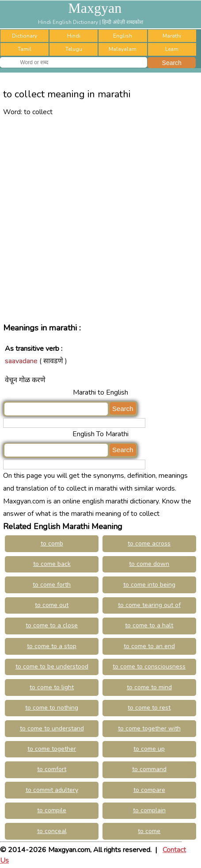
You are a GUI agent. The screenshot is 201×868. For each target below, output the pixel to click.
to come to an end (149, 646)
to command (149, 769)
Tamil (25, 49)
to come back (52, 564)
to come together (52, 749)
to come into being (149, 585)
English (123, 36)
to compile (52, 810)
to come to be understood (52, 666)
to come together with (149, 728)
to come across (149, 543)
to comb (52, 543)
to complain (149, 810)
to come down (149, 564)
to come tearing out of (149, 605)
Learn (172, 49)
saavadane (21, 361)
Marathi (172, 36)
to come (149, 831)
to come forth (52, 585)
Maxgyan (95, 8)
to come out (52, 605)
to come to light (52, 687)
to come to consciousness (149, 666)
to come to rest (149, 708)
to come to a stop (52, 646)
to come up (149, 749)
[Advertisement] (100, 219)
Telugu (74, 49)
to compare (149, 790)
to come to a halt (149, 625)
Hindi (74, 36)
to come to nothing (52, 708)
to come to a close (52, 625)
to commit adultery (52, 790)
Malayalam (123, 49)
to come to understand (52, 728)
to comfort (52, 769)
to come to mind (149, 687)
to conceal (52, 831)
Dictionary (25, 36)
